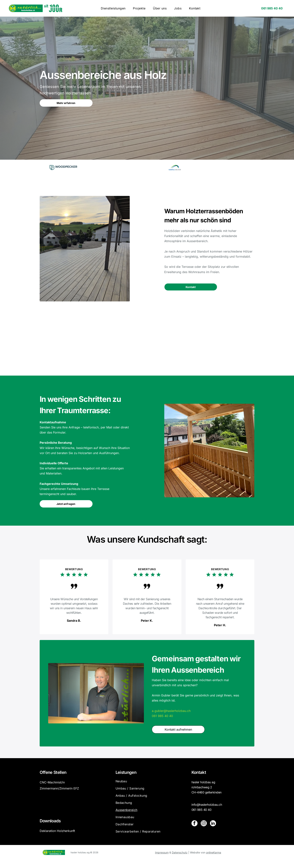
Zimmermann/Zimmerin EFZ (59, 796)
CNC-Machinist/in (52, 790)
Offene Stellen (53, 780)
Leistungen (126, 780)
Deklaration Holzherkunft (57, 839)
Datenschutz (180, 860)
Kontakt (199, 780)
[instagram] (203, 831)
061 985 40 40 (162, 724)
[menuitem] (113, 8)
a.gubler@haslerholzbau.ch (171, 719)
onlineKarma (214, 860)
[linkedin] (212, 831)
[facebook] (194, 831)
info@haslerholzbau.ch (207, 813)
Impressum (162, 860)
